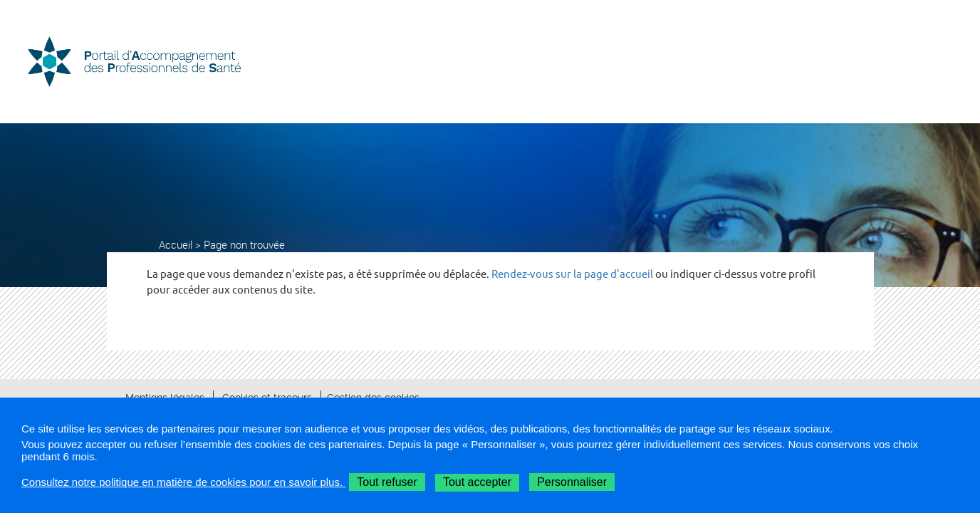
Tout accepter (477, 482)
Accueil (176, 244)
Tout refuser (387, 482)
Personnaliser (572, 482)
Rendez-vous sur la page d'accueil (572, 274)
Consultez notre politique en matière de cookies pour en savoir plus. (183, 482)
